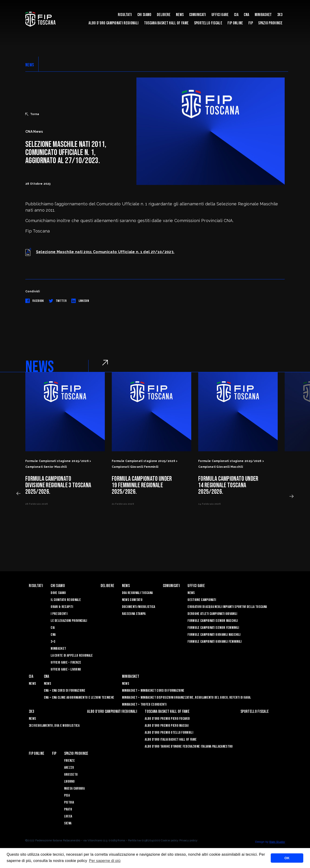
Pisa (67, 795)
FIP (251, 23)
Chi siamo (144, 15)
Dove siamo (58, 593)
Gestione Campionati (202, 600)
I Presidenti (59, 614)
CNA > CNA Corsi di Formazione (65, 691)
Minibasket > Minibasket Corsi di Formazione (153, 691)
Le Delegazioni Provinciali (69, 621)
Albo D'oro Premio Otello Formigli (169, 733)
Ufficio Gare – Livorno (66, 670)
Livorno (69, 782)
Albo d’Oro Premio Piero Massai (167, 726)
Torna (32, 114)
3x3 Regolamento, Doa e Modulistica (54, 726)
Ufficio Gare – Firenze (66, 663)
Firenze (69, 761)
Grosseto (71, 775)
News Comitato (132, 600)
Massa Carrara (74, 789)
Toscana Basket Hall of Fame (166, 23)
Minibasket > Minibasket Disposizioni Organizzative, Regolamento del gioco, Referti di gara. (187, 698)
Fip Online (235, 23)
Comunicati (198, 15)
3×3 (53, 642)
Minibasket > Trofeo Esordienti (144, 705)
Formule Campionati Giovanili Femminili (214, 642)
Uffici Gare (220, 15)
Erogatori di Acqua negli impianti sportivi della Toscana (227, 607)
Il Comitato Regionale (66, 600)
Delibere (164, 15)
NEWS (30, 65)
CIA (236, 15)
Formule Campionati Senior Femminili (213, 628)
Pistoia (69, 802)
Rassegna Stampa (134, 614)
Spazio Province (270, 23)
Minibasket (263, 15)
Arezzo (69, 768)
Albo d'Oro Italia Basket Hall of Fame (171, 740)
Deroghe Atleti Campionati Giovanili (212, 614)
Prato (68, 809)
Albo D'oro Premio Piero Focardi (167, 719)
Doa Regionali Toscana (137, 593)
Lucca (68, 816)
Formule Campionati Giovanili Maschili (214, 635)
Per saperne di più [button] (105, 861)
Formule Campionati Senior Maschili (213, 621)
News (180, 15)
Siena (68, 823)
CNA (246, 15)
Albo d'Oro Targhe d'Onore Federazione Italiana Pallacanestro (189, 747)
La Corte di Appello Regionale (72, 656)
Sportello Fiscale (208, 23)
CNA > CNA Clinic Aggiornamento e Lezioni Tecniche (79, 698)
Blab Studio (277, 842)
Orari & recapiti (62, 607)
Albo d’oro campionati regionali (114, 23)
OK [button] (287, 858)
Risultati (125, 15)
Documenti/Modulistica (139, 607)
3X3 (280, 15)
